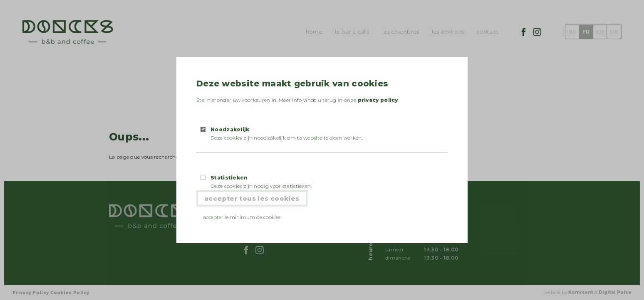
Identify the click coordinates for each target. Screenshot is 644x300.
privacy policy (378, 100)
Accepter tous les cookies (252, 198)
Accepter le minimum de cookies (242, 217)
